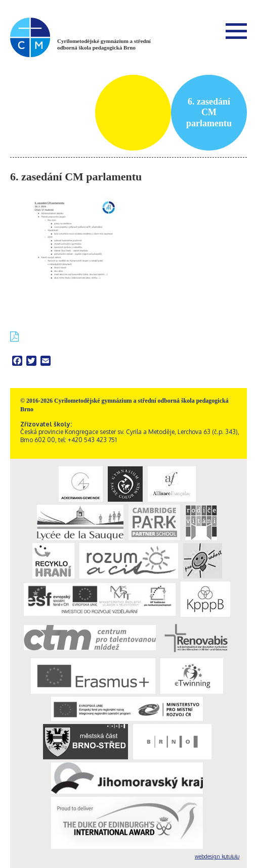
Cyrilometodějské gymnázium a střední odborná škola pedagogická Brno (104, 44)
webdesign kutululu (217, 856)
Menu (236, 31)
